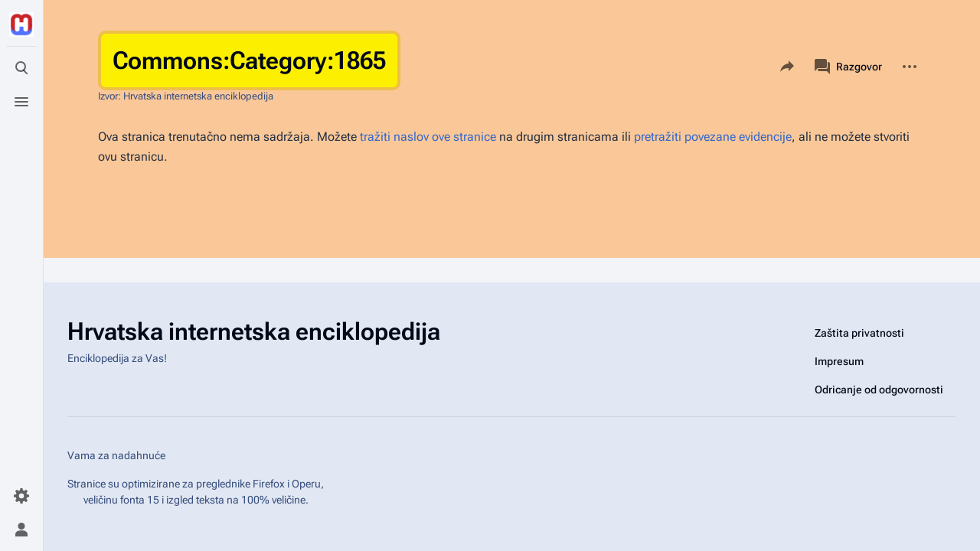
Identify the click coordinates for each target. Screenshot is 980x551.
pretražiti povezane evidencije (713, 137)
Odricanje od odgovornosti (879, 390)
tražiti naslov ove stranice (428, 137)
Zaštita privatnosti (859, 333)
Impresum (839, 361)
